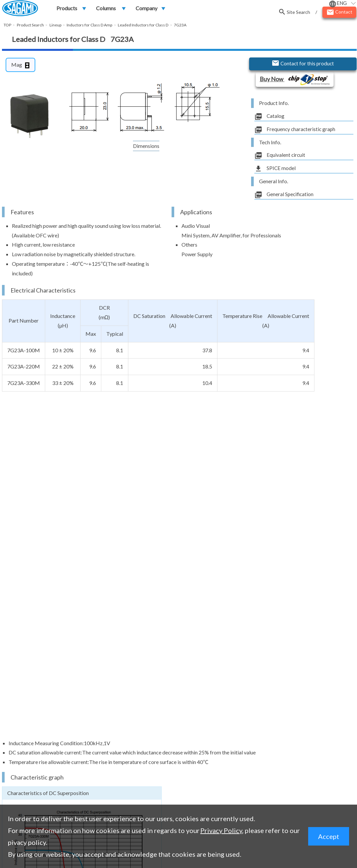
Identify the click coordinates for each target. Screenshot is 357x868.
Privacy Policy (221, 830)
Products (67, 9)
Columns (106, 9)
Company (146, 9)
